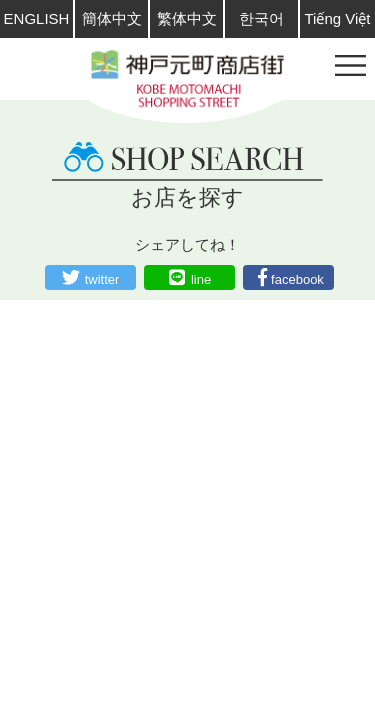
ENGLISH (37, 18)
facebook (297, 279)
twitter (102, 279)
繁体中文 (187, 18)
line (201, 279)
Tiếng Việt (337, 18)
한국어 (261, 18)
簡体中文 (112, 18)
